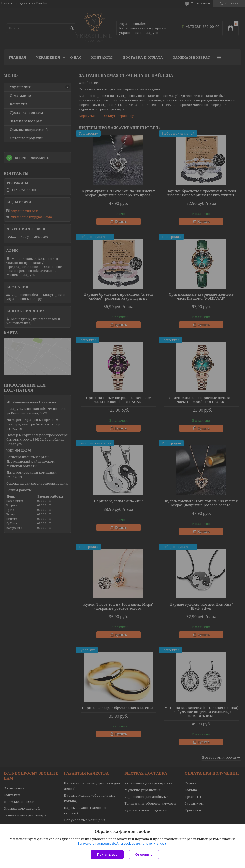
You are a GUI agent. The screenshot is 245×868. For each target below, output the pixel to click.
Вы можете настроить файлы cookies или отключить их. (121, 843)
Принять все (107, 854)
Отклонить (144, 854)
